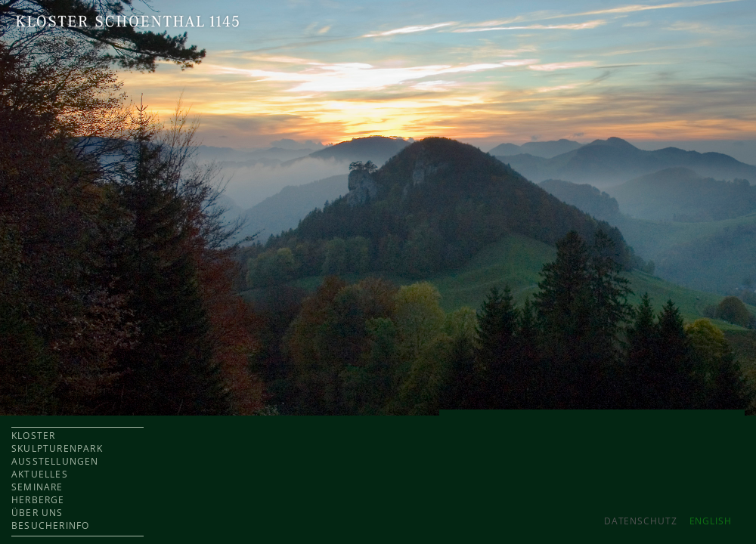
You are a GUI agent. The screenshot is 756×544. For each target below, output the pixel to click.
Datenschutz (641, 521)
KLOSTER (33, 436)
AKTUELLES (40, 474)
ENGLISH (711, 521)
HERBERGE (38, 500)
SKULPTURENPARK (57, 448)
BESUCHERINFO (50, 525)
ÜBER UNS (37, 513)
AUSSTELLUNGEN (55, 461)
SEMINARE (37, 487)
